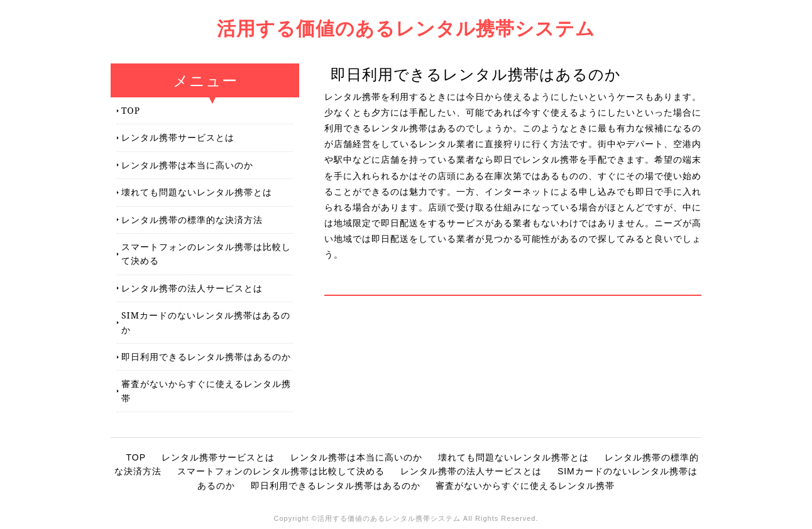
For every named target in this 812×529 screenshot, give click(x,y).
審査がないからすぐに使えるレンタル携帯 (206, 390)
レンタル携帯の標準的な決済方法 (192, 220)
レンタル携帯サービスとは (178, 137)
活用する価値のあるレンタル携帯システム (406, 28)
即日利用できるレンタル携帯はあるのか (206, 357)
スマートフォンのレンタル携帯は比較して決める (206, 254)
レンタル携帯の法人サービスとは (192, 288)
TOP (131, 110)
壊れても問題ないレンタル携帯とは (197, 192)
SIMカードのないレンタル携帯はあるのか (206, 322)
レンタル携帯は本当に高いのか (187, 165)
